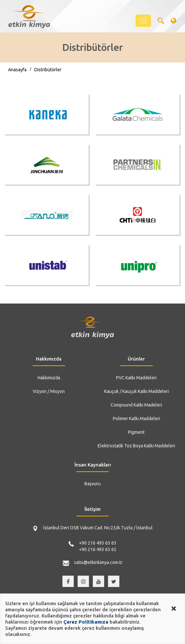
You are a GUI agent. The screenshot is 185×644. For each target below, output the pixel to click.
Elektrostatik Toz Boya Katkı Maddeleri (136, 446)
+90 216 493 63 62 (98, 549)
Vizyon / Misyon (49, 391)
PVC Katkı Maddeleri (136, 378)
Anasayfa (17, 70)
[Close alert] (174, 608)
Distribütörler (48, 70)
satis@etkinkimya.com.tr (98, 562)
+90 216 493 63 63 (98, 543)
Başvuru (92, 484)
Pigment (136, 432)
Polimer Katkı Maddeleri (136, 419)
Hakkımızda (49, 378)
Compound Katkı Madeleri (136, 405)
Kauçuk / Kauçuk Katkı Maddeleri (136, 391)
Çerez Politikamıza (86, 622)
